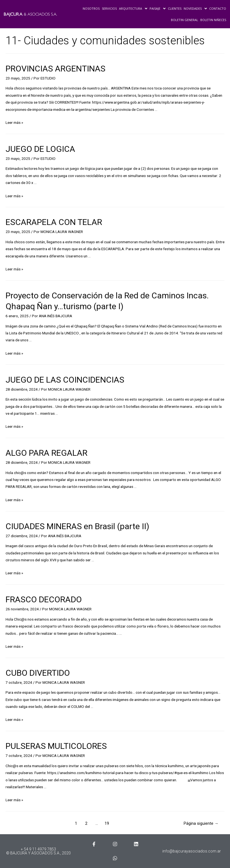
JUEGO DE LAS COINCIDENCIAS (65, 380)
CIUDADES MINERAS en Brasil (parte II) (77, 526)
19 (107, 823)
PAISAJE (158, 8)
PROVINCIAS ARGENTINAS (55, 69)
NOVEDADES (195, 8)
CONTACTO (218, 8)
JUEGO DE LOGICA (40, 149)
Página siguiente (201, 823)
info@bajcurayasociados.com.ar (192, 851)
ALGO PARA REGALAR (46, 453)
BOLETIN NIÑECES (213, 20)
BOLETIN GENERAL (184, 20)
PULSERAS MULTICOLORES (56, 746)
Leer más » (14, 122)
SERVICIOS (109, 8)
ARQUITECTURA (133, 8)
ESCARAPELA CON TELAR (54, 222)
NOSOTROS (91, 8)
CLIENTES (175, 8)
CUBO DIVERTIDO (38, 673)
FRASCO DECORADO (44, 599)
